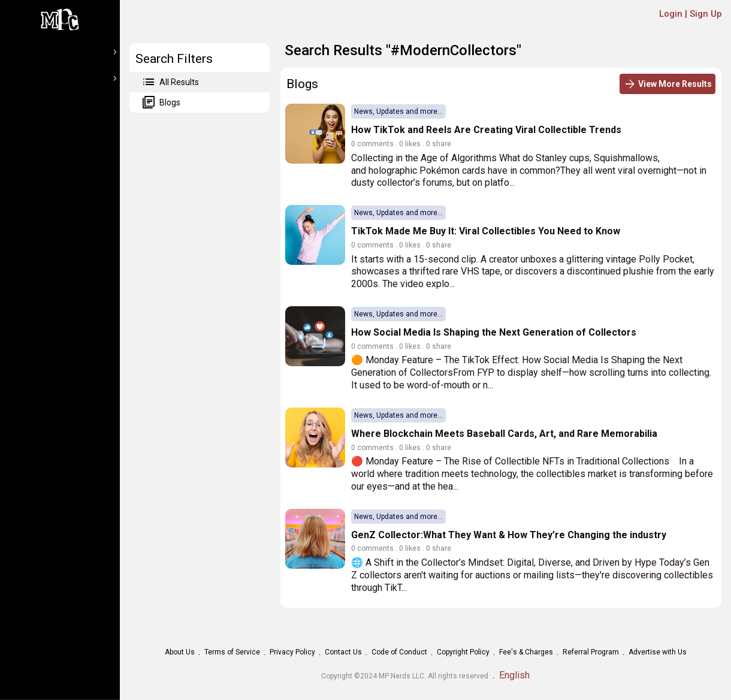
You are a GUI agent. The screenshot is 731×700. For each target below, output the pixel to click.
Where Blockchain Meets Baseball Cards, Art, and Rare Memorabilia (504, 434)
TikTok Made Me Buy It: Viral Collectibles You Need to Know (486, 231)
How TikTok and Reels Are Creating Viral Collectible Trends (486, 130)
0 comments (372, 144)
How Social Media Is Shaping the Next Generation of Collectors (494, 332)
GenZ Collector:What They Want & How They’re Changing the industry (509, 535)
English (514, 675)
